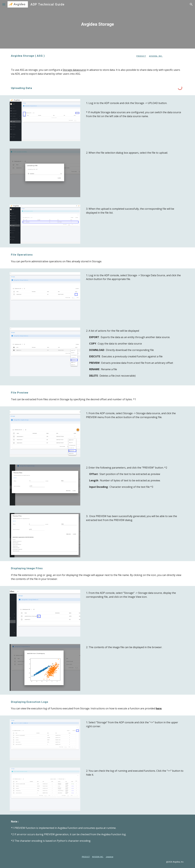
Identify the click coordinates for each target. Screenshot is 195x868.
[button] (4, 4)
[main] (98, 24)
